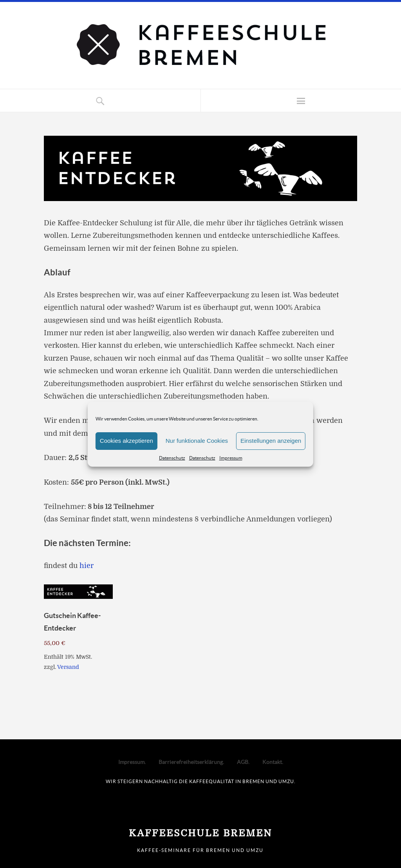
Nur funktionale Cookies (197, 441)
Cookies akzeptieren (126, 441)
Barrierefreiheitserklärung (191, 762)
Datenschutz (172, 458)
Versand (68, 667)
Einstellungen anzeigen (271, 441)
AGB (243, 762)
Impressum (231, 458)
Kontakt (272, 762)
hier (87, 566)
